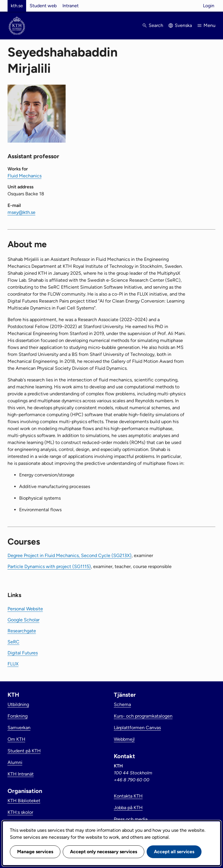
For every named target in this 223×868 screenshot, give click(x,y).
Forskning (18, 716)
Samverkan (19, 728)
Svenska (183, 25)
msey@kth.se (21, 212)
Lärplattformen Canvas (137, 728)
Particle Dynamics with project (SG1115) (49, 566)
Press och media (131, 819)
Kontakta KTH (128, 796)
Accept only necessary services (104, 852)
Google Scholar (24, 620)
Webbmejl (124, 739)
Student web (43, 6)
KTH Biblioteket (24, 801)
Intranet (71, 6)
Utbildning (18, 704)
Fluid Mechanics (25, 176)
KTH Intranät (21, 774)
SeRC (14, 642)
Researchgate (22, 631)
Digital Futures (23, 653)
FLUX (13, 664)
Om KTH (16, 739)
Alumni (15, 762)
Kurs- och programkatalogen (143, 716)
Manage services (35, 852)
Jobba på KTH (128, 808)
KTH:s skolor (20, 812)
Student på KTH (24, 751)
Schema (122, 704)
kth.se (17, 6)
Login (209, 6)
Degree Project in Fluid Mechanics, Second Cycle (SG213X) (70, 555)
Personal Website (25, 609)
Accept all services (174, 852)
